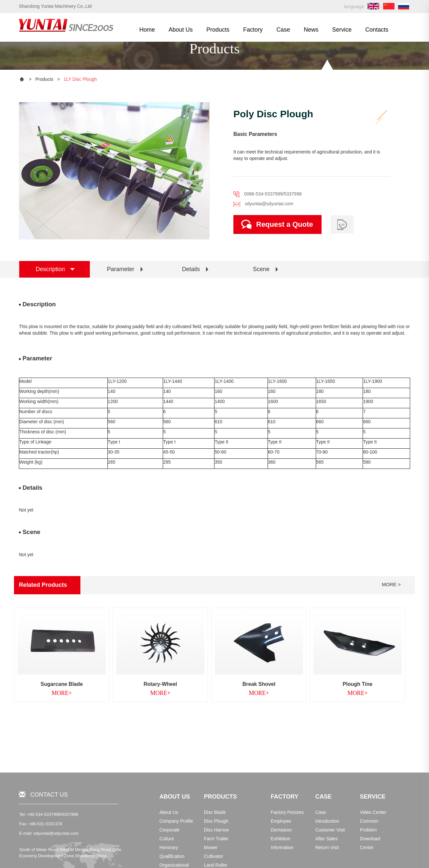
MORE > (391, 584)
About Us (181, 30)
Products (218, 30)
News (311, 30)
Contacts (377, 30)
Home (147, 30)
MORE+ (62, 693)
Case (283, 30)
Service (342, 30)
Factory (253, 30)
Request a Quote (277, 224)
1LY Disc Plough (80, 79)
